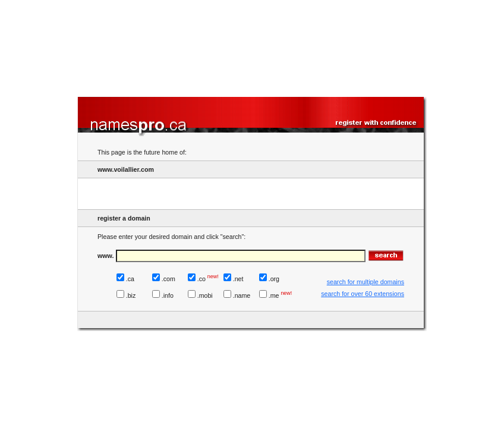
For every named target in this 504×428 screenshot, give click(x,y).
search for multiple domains (366, 282)
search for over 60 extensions (363, 294)
